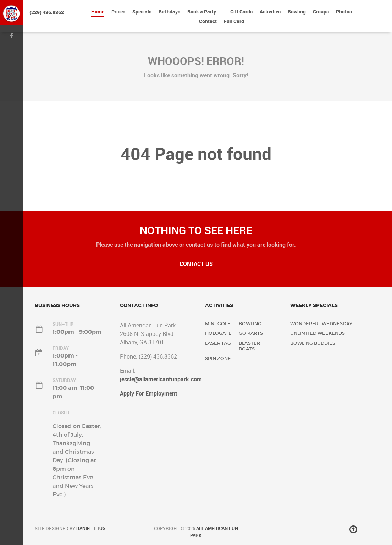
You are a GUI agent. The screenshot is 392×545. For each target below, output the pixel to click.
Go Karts (251, 333)
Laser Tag (218, 343)
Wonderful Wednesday (321, 324)
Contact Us (196, 264)
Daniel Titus (91, 528)
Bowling (250, 324)
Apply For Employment (149, 393)
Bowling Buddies (313, 343)
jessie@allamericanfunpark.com (161, 379)
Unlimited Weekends (318, 333)
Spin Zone (218, 358)
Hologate (218, 333)
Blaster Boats (249, 346)
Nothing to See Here (196, 230)
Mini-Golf (217, 324)
